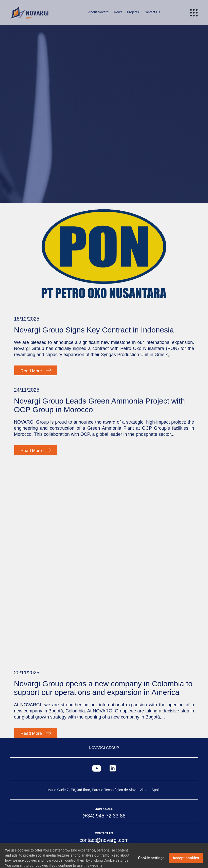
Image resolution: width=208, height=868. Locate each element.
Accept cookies (186, 862)
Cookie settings (151, 862)
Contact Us (152, 12)
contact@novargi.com (104, 840)
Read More (31, 371)
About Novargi (99, 12)
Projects (133, 12)
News (118, 12)
